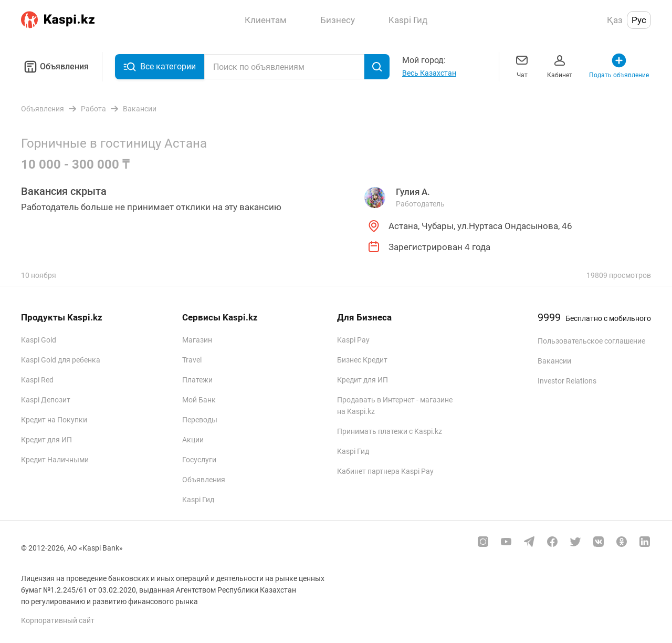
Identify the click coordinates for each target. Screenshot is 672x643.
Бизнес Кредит (362, 360)
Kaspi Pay (353, 340)
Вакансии (554, 361)
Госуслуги (199, 460)
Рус (639, 20)
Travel (192, 360)
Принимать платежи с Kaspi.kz (390, 431)
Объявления (55, 67)
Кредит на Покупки (54, 420)
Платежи (197, 380)
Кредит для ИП (46, 440)
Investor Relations (567, 381)
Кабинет (560, 65)
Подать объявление (619, 65)
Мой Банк (199, 400)
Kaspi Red (37, 380)
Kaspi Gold (39, 340)
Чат (522, 65)
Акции (193, 440)
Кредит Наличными (55, 460)
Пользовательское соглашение (591, 341)
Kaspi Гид (198, 500)
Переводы (200, 420)
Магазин (197, 340)
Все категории (160, 67)
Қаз (615, 20)
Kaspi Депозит (46, 400)
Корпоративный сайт (58, 620)
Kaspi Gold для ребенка (61, 360)
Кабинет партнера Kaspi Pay (385, 471)
